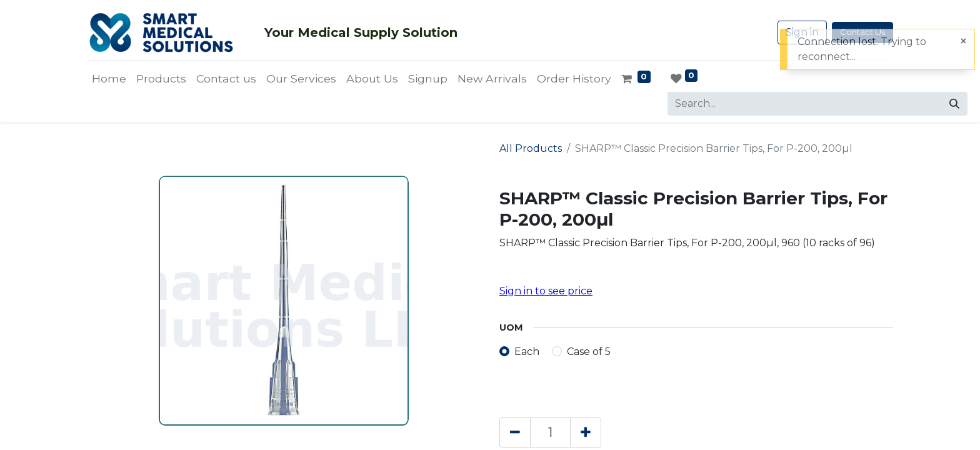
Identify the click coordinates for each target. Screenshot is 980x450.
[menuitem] (109, 79)
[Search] (954, 104)
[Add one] (586, 432)
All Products (531, 148)
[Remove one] (515, 432)
